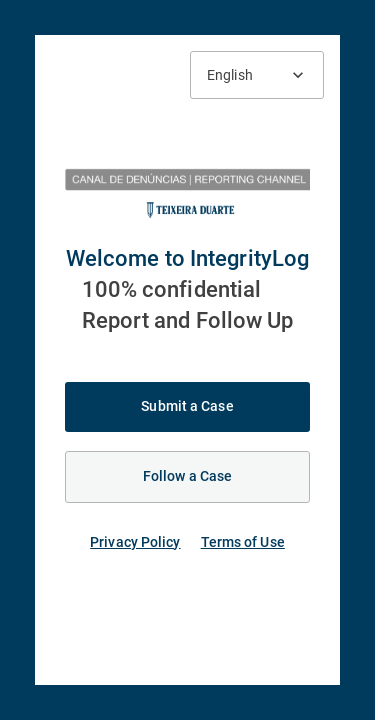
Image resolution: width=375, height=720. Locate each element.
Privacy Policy (135, 542)
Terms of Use (243, 542)
